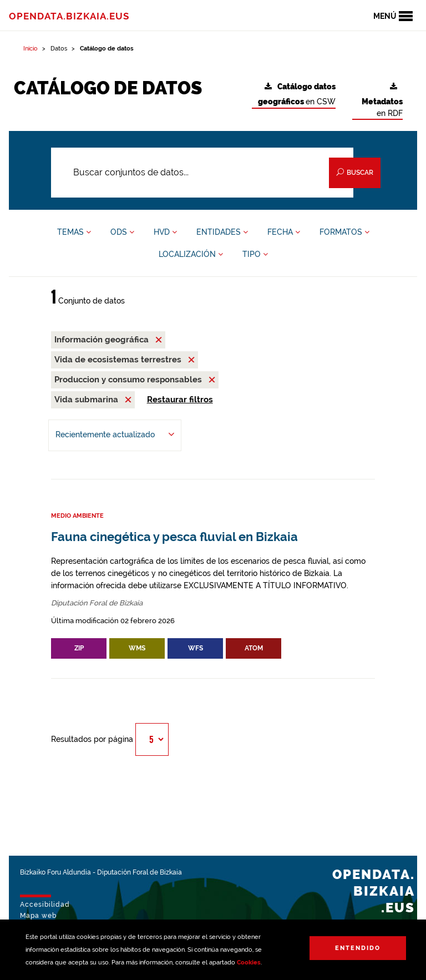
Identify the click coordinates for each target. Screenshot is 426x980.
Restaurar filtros (180, 400)
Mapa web (38, 916)
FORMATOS (344, 232)
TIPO (255, 254)
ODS (122, 232)
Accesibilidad (45, 905)
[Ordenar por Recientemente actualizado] (115, 435)
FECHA (284, 232)
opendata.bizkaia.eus (69, 16)
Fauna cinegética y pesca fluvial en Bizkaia (174, 537)
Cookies (249, 963)
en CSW (297, 94)
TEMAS (74, 232)
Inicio (31, 49)
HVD (165, 232)
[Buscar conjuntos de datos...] (202, 173)
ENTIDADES (222, 232)
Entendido (358, 948)
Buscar (355, 172)
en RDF (382, 100)
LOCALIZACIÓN (191, 254)
